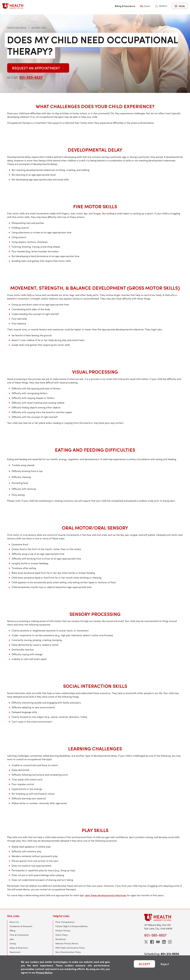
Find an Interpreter (19, 935)
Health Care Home (17, 27)
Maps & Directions (19, 948)
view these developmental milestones (106, 895)
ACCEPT (144, 964)
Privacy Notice (44, 973)
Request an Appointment (38, 68)
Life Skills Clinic (39, 27)
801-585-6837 (31, 77)
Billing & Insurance (125, 6)
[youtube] (158, 942)
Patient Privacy (63, 931)
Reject (165, 964)
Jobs (12, 939)
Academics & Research (21, 926)
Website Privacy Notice (67, 943)
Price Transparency (65, 922)
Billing (12, 931)
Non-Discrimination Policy (68, 952)
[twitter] (146, 942)
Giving (13, 943)
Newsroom (15, 952)
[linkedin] (164, 942)
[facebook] (152, 942)
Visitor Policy (62, 935)
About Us (14, 922)
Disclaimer (61, 939)
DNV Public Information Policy (70, 948)
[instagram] (170, 942)
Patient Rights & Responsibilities (71, 926)
